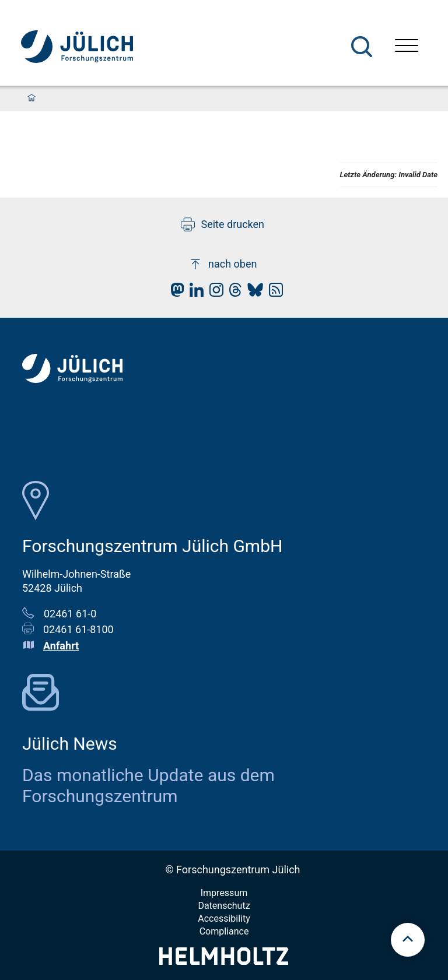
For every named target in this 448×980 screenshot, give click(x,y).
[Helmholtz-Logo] (224, 961)
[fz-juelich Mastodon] (174, 293)
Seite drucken (223, 224)
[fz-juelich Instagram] (213, 293)
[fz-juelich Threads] (232, 293)
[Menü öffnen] (407, 47)
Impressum (224, 893)
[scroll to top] (408, 940)
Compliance (224, 931)
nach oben (223, 264)
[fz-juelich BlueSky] (252, 293)
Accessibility (224, 918)
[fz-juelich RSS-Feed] (273, 293)
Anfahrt (61, 646)
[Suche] (362, 47)
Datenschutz (224, 906)
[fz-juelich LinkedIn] (194, 293)
